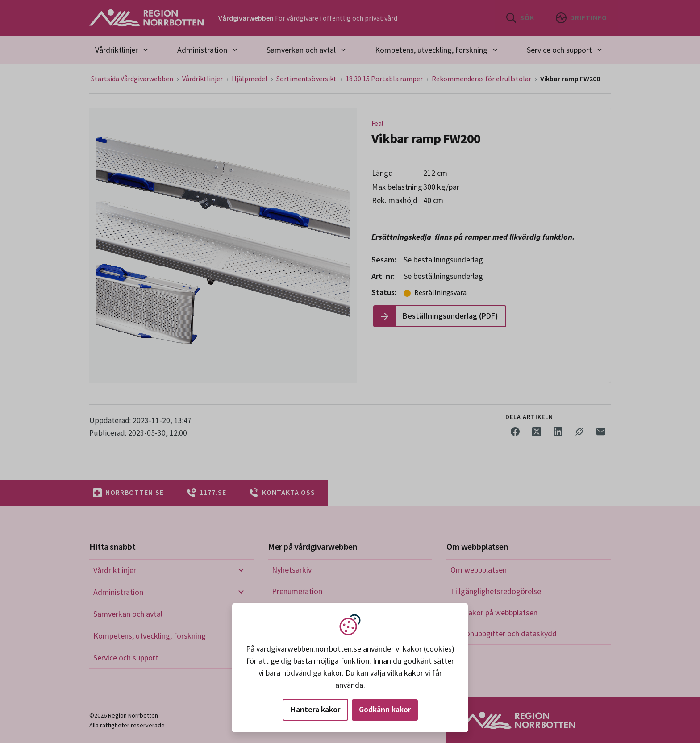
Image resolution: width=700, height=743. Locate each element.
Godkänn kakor (385, 709)
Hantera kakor (315, 709)
